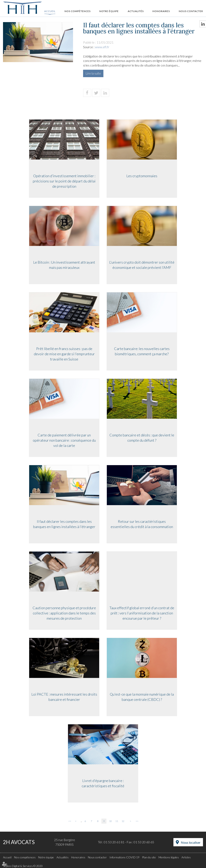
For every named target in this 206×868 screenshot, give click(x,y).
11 (117, 821)
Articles (186, 857)
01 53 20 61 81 (114, 842)
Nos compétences (78, 11)
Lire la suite (93, 73)
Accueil (50, 11)
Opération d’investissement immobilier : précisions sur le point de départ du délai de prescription (64, 181)
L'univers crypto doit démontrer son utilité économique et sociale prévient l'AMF (142, 265)
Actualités (136, 11)
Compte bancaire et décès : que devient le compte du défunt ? (142, 438)
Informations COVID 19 (124, 857)
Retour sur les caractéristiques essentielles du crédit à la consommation (142, 524)
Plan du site (149, 857)
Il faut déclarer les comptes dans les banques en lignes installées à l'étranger (64, 524)
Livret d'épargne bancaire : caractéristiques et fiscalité (103, 784)
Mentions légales (169, 857)
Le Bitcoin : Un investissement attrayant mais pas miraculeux (64, 265)
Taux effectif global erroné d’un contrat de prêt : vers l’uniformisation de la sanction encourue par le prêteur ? (142, 613)
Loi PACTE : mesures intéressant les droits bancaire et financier (64, 697)
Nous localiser (191, 842)
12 (123, 821)
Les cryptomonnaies (142, 176)
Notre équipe (109, 11)
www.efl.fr (102, 47)
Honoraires (161, 11)
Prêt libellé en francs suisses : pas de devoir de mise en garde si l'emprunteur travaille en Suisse (64, 354)
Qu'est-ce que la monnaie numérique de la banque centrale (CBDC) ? (142, 697)
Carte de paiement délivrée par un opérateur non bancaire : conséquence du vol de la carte (64, 441)
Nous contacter (191, 11)
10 (110, 821)
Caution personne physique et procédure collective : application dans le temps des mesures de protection (64, 613)
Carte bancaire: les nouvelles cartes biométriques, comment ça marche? (142, 352)
